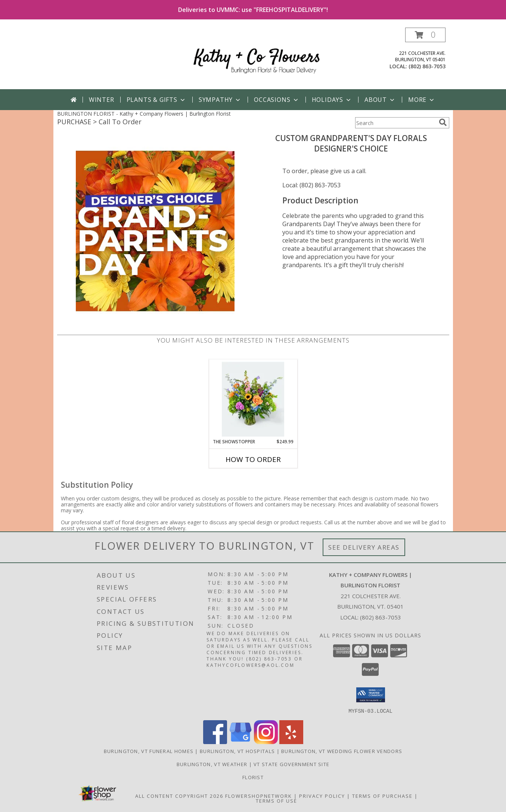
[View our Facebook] (215, 742)
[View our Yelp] (291, 742)
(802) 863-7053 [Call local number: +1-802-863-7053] (427, 66)
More (422, 100)
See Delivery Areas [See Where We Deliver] (364, 547)
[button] (425, 35)
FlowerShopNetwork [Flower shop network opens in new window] (259, 796)
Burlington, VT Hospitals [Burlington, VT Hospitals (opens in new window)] (237, 751)
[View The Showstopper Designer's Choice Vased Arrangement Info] (253, 399)
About (380, 100)
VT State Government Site (291, 764)
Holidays (332, 100)
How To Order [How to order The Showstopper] (253, 459)
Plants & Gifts (156, 100)
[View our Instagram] (266, 742)
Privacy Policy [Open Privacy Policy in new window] (322, 796)
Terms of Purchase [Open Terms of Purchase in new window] (382, 796)
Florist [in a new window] (253, 777)
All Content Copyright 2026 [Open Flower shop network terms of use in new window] (179, 796)
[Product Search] (395, 123)
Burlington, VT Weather (212, 764)
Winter (102, 100)
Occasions (277, 100)
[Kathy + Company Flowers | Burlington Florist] (256, 58)
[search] (443, 122)
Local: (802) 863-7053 (311, 185)
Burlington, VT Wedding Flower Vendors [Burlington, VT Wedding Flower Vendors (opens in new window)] (342, 751)
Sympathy (220, 100)
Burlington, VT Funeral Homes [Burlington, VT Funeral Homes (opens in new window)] (149, 751)
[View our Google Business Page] (240, 742)
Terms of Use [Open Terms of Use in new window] (277, 800)
